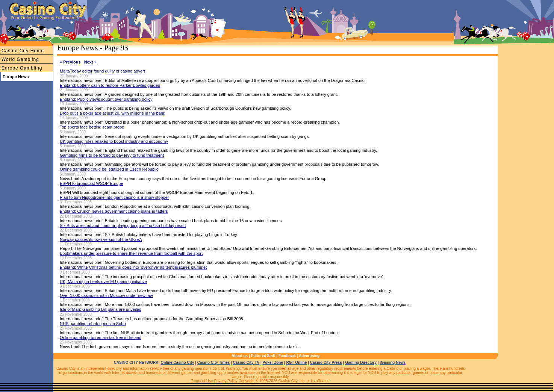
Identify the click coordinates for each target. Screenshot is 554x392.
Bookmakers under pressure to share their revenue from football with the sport (131, 253)
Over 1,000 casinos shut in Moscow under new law (106, 295)
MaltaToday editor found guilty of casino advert (102, 71)
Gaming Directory (361, 362)
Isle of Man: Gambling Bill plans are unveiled (101, 309)
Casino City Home (23, 51)
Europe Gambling (22, 68)
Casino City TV (246, 362)
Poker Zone (273, 362)
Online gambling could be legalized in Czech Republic (109, 169)
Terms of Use (202, 381)
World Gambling (20, 59)
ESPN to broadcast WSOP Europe (92, 183)
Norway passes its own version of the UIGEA (101, 239)
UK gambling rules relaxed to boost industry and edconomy (114, 141)
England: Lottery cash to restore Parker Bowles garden (110, 85)
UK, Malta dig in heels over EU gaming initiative (103, 282)
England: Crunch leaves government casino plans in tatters (114, 211)
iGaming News (393, 362)
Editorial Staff (263, 356)
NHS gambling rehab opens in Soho (93, 324)
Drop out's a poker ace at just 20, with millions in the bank (112, 113)
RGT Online (296, 362)
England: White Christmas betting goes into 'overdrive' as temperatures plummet (133, 267)
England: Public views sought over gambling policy (106, 99)
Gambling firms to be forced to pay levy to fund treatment (112, 155)
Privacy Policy (226, 381)
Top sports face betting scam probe (92, 127)
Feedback (287, 356)
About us (240, 356)
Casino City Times (214, 362)
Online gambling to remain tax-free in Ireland (101, 338)
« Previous (70, 62)
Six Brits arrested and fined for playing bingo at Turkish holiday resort (123, 226)
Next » (90, 62)
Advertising (309, 356)
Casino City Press (326, 362)
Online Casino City (177, 362)
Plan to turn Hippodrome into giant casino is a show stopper (114, 197)
